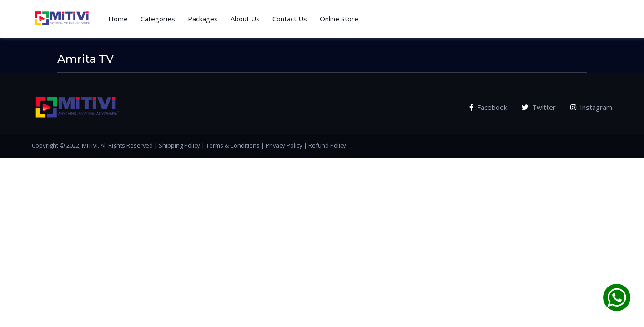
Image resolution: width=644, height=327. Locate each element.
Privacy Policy (284, 145)
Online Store (339, 19)
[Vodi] (63, 19)
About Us (245, 19)
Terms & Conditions (233, 145)
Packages (203, 19)
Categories (158, 19)
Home (118, 19)
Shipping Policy (179, 145)
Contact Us (290, 19)
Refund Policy (327, 145)
